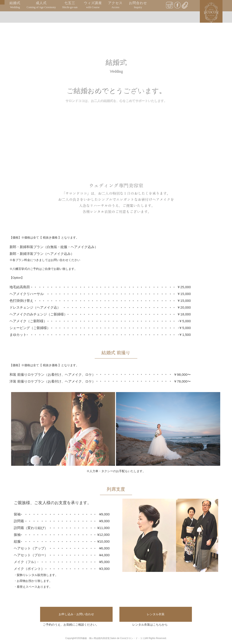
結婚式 (15, 5)
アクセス (115, 5)
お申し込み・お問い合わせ (76, 614)
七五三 (70, 5)
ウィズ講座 (93, 5)
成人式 (41, 5)
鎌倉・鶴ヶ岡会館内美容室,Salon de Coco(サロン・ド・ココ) (114, 638)
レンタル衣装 (156, 614)
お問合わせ (138, 5)
